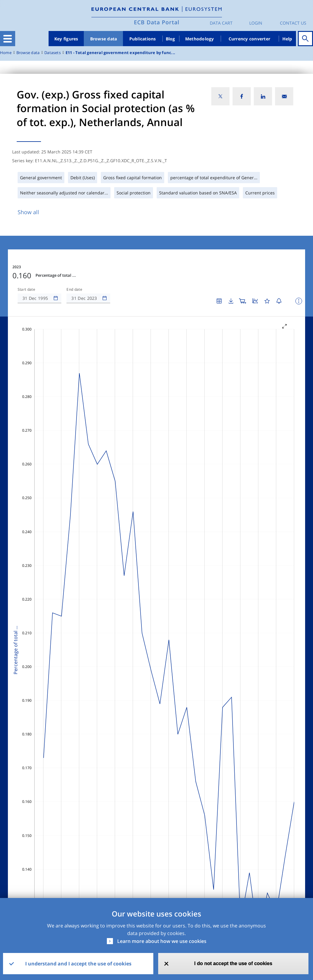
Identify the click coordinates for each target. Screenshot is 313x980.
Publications (143, 39)
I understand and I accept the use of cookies (78, 964)
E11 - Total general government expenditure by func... (120, 53)
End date (74, 290)
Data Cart (221, 23)
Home (6, 53)
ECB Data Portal (157, 22)
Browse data (104, 39)
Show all (28, 212)
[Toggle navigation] (8, 39)
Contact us (293, 23)
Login (256, 23)
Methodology (200, 39)
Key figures (66, 39)
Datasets (53, 53)
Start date (26, 290)
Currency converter (250, 39)
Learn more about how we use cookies (162, 941)
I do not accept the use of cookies (233, 963)
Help (287, 39)
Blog (170, 39)
